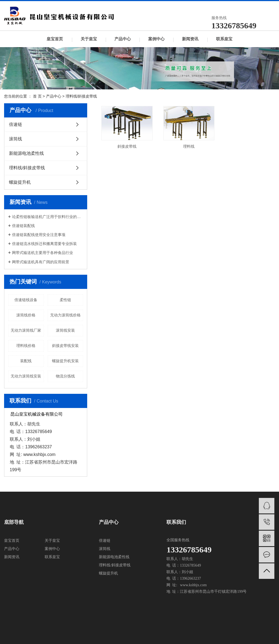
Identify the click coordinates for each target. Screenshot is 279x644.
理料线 (187, 145)
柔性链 (65, 300)
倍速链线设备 (26, 300)
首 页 (37, 96)
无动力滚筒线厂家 (26, 330)
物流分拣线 (65, 376)
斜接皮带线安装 (65, 346)
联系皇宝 (224, 39)
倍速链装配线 (23, 226)
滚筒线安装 (65, 330)
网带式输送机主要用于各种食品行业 (43, 253)
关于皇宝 (89, 39)
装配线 (26, 361)
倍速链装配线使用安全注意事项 (39, 235)
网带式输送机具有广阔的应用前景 (41, 262)
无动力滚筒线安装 (26, 376)
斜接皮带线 (126, 145)
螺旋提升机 (20, 182)
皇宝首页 (55, 39)
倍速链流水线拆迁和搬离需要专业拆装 (44, 244)
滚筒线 (16, 139)
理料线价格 (26, 346)
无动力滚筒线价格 (65, 315)
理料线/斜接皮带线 (81, 96)
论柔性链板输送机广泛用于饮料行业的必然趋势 (48, 217)
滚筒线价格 (26, 315)
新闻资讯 (190, 39)
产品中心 (123, 39)
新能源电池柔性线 (26, 153)
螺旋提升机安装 (65, 361)
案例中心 (156, 39)
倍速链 (16, 124)
